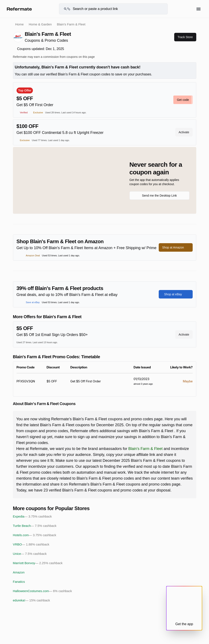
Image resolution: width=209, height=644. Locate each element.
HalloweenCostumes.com (42, 591)
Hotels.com (35, 535)
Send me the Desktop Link (159, 196)
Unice (30, 554)
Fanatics (19, 582)
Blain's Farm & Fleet (145, 449)
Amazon (19, 572)
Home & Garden (40, 24)
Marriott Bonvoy (38, 563)
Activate (184, 132)
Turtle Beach (35, 526)
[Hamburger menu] (198, 9)
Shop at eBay (175, 294)
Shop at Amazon (176, 247)
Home (20, 24)
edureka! (32, 600)
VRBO (31, 544)
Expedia (32, 516)
